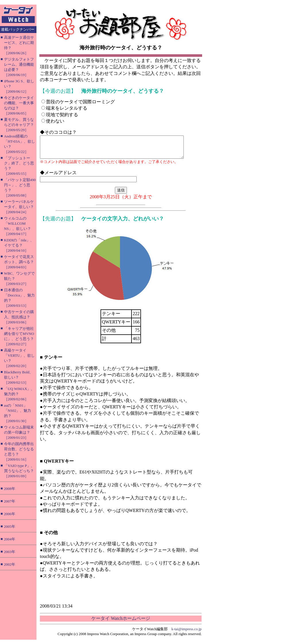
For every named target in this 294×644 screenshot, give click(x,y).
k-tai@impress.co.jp (186, 633)
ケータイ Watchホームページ (121, 623)
